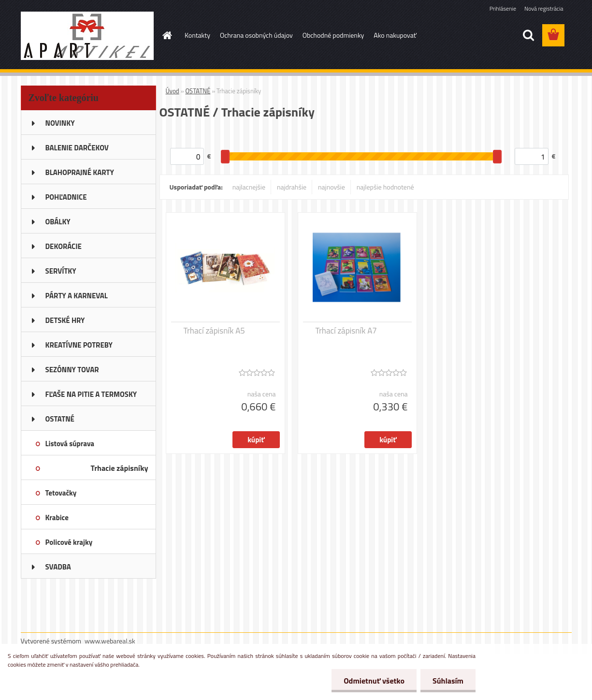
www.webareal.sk (110, 641)
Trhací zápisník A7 (346, 331)
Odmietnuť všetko (374, 681)
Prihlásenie (503, 8)
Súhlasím (448, 681)
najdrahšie (292, 187)
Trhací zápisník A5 (214, 331)
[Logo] (87, 36)
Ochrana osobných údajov (256, 35)
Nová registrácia (544, 8)
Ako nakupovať (395, 35)
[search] (528, 35)
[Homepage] (166, 35)
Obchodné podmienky (333, 35)
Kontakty (197, 35)
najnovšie (332, 187)
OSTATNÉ (198, 91)
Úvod (173, 91)
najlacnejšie (249, 187)
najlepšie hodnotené (385, 187)
